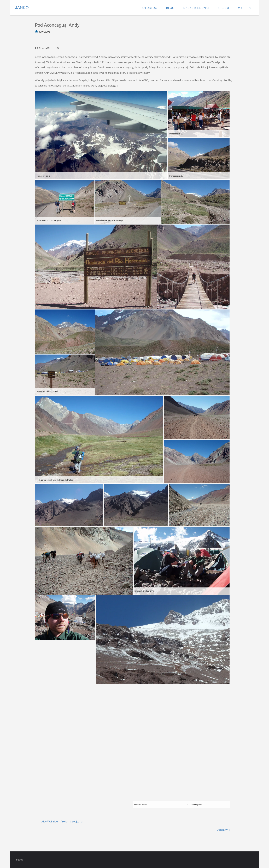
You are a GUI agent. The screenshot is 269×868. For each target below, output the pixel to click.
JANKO (22, 8)
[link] (250, 8)
